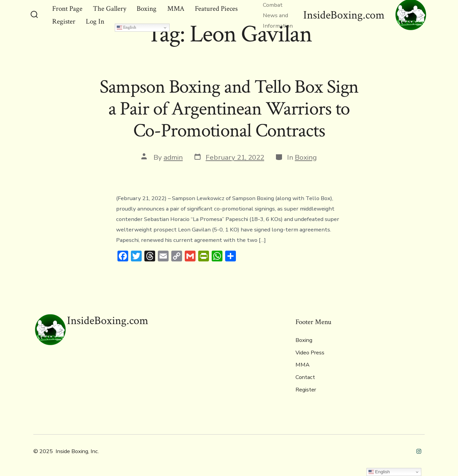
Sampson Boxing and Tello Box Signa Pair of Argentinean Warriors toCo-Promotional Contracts (229, 109)
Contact (305, 377)
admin (173, 157)
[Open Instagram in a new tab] (419, 451)
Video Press (310, 353)
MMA (303, 365)
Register (306, 390)
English (127, 27)
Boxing (306, 157)
